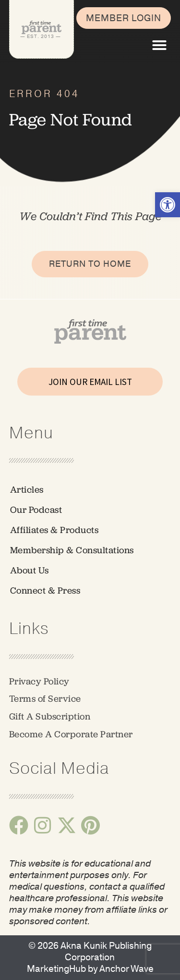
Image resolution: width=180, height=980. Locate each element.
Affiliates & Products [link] (54, 530)
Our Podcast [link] (36, 510)
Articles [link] (27, 490)
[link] (168, 205)
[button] (159, 45)
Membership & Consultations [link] (72, 550)
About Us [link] (30, 570)
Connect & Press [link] (45, 590)
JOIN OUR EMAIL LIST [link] (90, 382)
